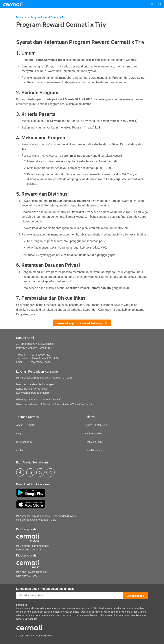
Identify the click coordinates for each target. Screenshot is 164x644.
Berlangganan (135, 595)
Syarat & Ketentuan (96, 425)
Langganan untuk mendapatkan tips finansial (46, 589)
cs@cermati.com (40, 362)
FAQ (19, 434)
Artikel (20, 450)
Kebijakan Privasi (95, 434)
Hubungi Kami (24, 442)
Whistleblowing (93, 450)
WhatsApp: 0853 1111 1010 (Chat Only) (39, 399)
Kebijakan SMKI (94, 442)
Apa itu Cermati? (26, 425)
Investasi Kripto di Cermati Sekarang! (82, 323)
